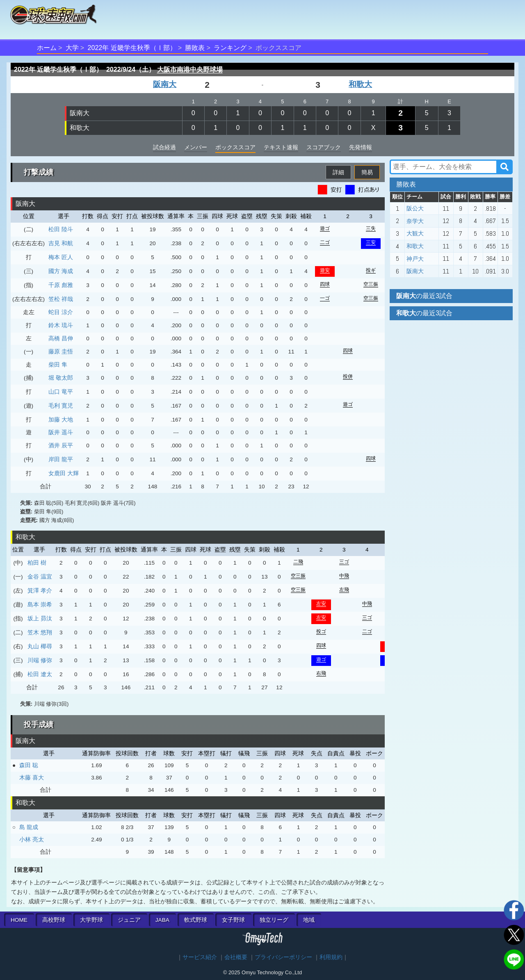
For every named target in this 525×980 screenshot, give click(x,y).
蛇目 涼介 (61, 312)
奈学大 (415, 221)
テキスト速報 (281, 147)
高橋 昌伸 (61, 338)
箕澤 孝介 (40, 590)
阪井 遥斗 (61, 432)
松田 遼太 (40, 674)
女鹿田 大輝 (64, 473)
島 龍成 (29, 827)
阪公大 (415, 208)
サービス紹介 (200, 957)
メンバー (196, 147)
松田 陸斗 (61, 229)
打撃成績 (39, 172)
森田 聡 (29, 765)
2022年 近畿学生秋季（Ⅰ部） (132, 48)
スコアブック (324, 147)
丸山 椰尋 (40, 646)
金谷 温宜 (40, 577)
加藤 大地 (61, 419)
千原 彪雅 (61, 285)
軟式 (196, 920)
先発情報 (361, 147)
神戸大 (415, 259)
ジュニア (129, 920)
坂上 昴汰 (40, 618)
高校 (54, 920)
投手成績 (39, 725)
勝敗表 (195, 48)
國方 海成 (61, 271)
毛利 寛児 (61, 406)
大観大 (415, 233)
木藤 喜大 (32, 777)
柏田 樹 (37, 563)
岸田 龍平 (61, 459)
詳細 (338, 172)
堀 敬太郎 (61, 378)
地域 (309, 920)
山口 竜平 (61, 392)
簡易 (367, 172)
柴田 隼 (58, 365)
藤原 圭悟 (61, 351)
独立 (274, 920)
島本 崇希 (40, 604)
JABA (162, 920)
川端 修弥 (40, 660)
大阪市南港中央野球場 (190, 70)
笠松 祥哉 (61, 299)
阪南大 (165, 84)
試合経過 (164, 147)
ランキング (230, 48)
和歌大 (360, 84)
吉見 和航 (61, 243)
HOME (19, 920)
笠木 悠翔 (40, 632)
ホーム (47, 48)
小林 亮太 (32, 839)
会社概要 (236, 957)
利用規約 (331, 957)
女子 (233, 920)
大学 (72, 48)
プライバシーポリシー (283, 957)
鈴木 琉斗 (61, 325)
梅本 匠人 (61, 257)
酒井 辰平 (61, 445)
